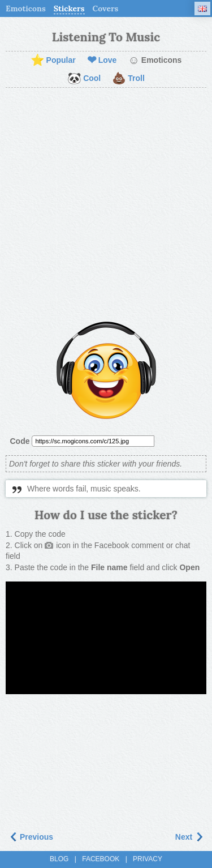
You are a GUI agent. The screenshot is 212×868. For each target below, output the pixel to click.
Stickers (69, 8)
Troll (128, 79)
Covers (106, 8)
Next (189, 837)
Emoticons (26, 8)
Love (102, 61)
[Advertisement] (106, 205)
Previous (31, 837)
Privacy (148, 859)
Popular (53, 61)
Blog (59, 859)
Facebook (101, 859)
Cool (84, 79)
